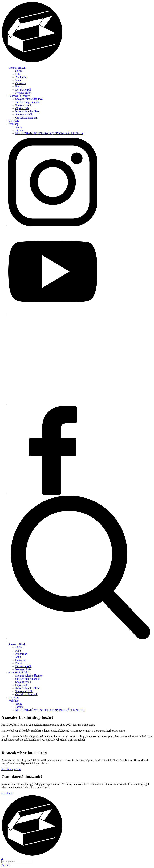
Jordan (19, 130)
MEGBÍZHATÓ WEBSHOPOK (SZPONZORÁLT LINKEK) (50, 133)
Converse (21, 83)
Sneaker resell (23, 105)
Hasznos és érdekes (19, 96)
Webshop (13, 124)
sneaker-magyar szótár (28, 102)
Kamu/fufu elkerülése (27, 111)
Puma (18, 86)
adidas (19, 71)
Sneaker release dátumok (29, 99)
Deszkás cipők (23, 90)
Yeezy (19, 127)
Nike (18, 74)
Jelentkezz (7, 793)
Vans (18, 80)
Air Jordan (21, 77)
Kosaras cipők (23, 93)
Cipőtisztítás (22, 108)
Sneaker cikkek (17, 68)
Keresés (6, 865)
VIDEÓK (14, 121)
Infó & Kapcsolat (11, 769)
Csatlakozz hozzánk (26, 118)
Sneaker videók (24, 115)
